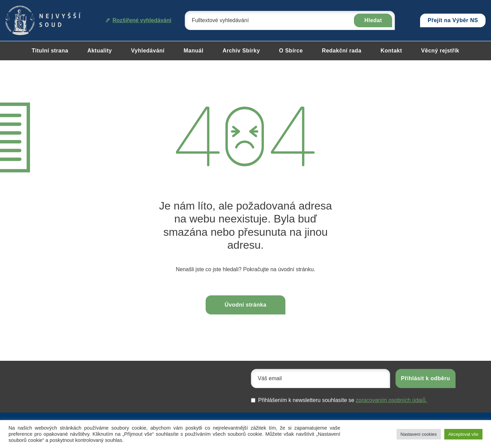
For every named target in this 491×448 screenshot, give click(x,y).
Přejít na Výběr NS (453, 20)
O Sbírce (291, 51)
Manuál (194, 51)
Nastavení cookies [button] (419, 434)
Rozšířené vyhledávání (139, 20)
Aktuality (100, 51)
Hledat (373, 20)
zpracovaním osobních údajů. (391, 400)
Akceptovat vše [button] (463, 434)
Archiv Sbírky (241, 51)
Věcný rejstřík (440, 51)
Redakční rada (342, 51)
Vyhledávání (148, 51)
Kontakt (391, 51)
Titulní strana (50, 51)
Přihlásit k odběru (426, 378)
